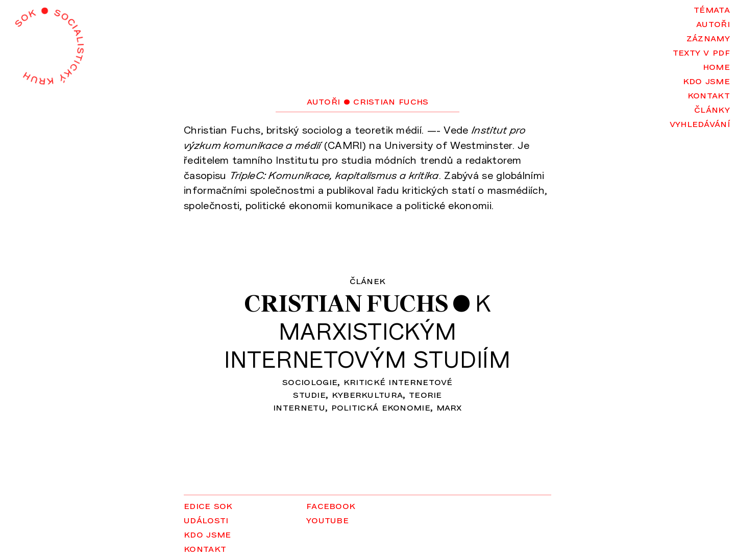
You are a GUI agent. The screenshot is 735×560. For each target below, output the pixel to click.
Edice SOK (208, 505)
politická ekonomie (381, 406)
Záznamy (708, 37)
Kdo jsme (706, 80)
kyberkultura (367, 394)
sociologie (310, 381)
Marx (449, 406)
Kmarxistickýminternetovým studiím (367, 331)
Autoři (713, 23)
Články (712, 109)
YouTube (327, 519)
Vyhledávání (700, 123)
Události (206, 519)
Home (716, 66)
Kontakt (709, 94)
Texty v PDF (701, 52)
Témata (712, 9)
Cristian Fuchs (346, 303)
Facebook (331, 505)
